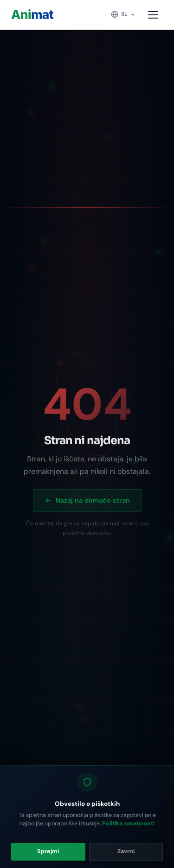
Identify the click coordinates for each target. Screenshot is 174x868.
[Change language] (123, 14)
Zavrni (126, 851)
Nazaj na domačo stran (87, 500)
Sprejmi (48, 851)
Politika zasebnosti (128, 823)
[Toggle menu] (154, 15)
